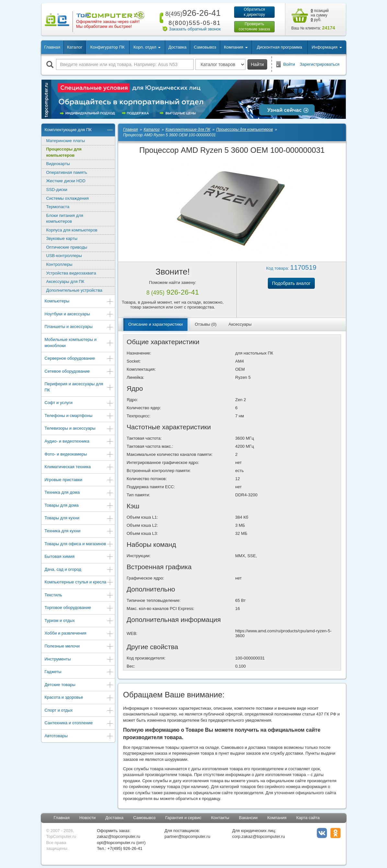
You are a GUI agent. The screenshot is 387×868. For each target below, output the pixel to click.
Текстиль (79, 596)
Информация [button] (327, 47)
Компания (277, 818)
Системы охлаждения (68, 198)
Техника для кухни (79, 531)
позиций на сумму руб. (320, 15)
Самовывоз (205, 47)
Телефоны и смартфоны (79, 416)
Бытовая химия (79, 557)
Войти (289, 64)
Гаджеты (79, 672)
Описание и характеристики (155, 324)
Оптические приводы (67, 247)
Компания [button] (236, 47)
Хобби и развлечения (79, 634)
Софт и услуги (79, 403)
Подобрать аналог (291, 283)
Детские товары (79, 685)
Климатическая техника (79, 467)
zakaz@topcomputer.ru (119, 836)
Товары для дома (79, 506)
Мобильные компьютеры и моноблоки (79, 343)
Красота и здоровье (79, 698)
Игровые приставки (79, 480)
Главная (52, 47)
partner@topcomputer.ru (187, 836)
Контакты (220, 818)
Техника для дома (79, 493)
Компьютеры (79, 302)
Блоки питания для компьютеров (65, 219)
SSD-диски (57, 190)
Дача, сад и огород (79, 570)
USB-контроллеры (64, 256)
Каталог (75, 47)
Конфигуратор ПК (108, 47)
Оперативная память (67, 172)
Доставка (177, 47)
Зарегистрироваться (319, 64)
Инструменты (79, 660)
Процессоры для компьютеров (64, 152)
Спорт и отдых (79, 711)
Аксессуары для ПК (65, 282)
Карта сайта (308, 818)
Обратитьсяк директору (255, 12)
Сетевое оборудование (79, 372)
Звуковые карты (62, 238)
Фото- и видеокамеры (79, 455)
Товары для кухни (79, 519)
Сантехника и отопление (79, 723)
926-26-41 (192, 13)
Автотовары (79, 736)
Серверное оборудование (79, 359)
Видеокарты (58, 164)
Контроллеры (59, 264)
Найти (257, 64)
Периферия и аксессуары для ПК (79, 387)
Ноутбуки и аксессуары (79, 315)
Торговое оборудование (79, 608)
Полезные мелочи (79, 647)
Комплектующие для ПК (79, 130)
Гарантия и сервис (183, 818)
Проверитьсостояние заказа (254, 27)
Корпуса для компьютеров (72, 230)
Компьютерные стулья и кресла (79, 583)
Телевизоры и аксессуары (79, 429)
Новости (87, 818)
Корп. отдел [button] (147, 47)
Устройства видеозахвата (71, 273)
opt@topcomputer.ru (116, 843)
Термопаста (58, 207)
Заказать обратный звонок (195, 29)
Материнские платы (66, 141)
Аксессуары (240, 324)
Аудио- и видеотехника (79, 442)
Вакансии (248, 818)
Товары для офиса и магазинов (79, 544)
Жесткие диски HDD (66, 181)
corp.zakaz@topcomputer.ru (259, 836)
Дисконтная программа (279, 47)
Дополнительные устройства (74, 290)
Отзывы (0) (205, 324)
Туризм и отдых (79, 621)
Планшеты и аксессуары (79, 327)
